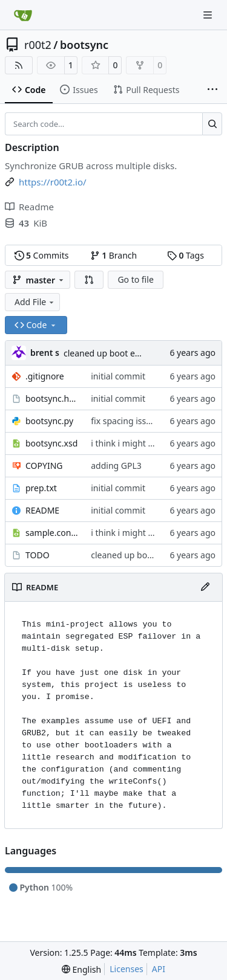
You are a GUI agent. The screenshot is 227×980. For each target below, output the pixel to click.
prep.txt (41, 488)
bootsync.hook (52, 398)
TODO (38, 555)
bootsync (84, 45)
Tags (186, 255)
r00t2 (38, 45)
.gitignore (45, 376)
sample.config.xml (52, 533)
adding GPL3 (116, 466)
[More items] (212, 90)
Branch (114, 255)
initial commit (118, 376)
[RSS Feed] (19, 65)
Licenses (127, 969)
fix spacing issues (125, 421)
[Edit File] (205, 587)
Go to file (135, 279)
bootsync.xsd (51, 443)
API (159, 969)
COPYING (44, 466)
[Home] (23, 15)
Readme (29, 207)
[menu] (81, 969)
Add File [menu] (35, 302)
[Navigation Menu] (209, 15)
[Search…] (212, 124)
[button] (89, 280)
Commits (42, 255)
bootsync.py (49, 421)
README (42, 510)
